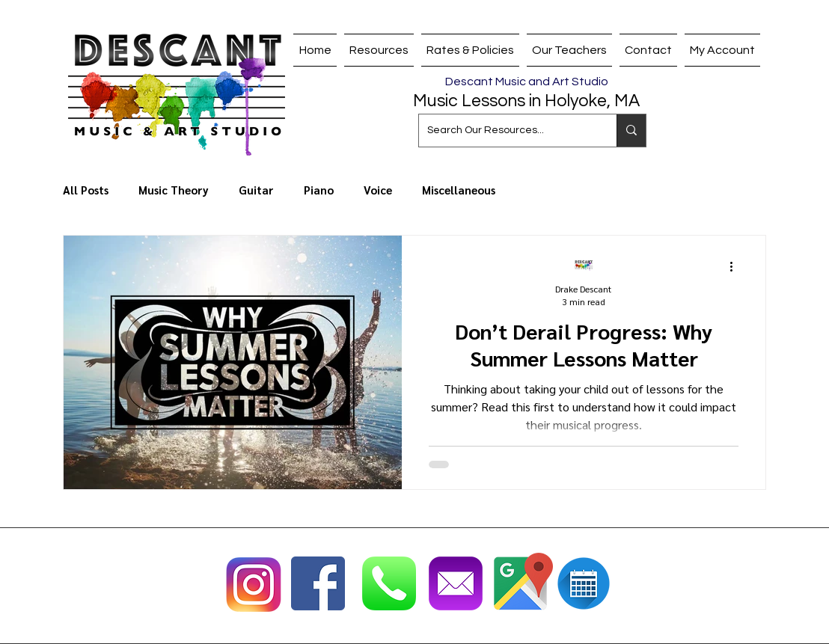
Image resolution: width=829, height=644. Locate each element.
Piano (319, 190)
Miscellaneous (459, 190)
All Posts (86, 190)
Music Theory (174, 190)
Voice (378, 190)
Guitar (256, 190)
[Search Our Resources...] (506, 131)
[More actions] (736, 266)
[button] (569, 50)
